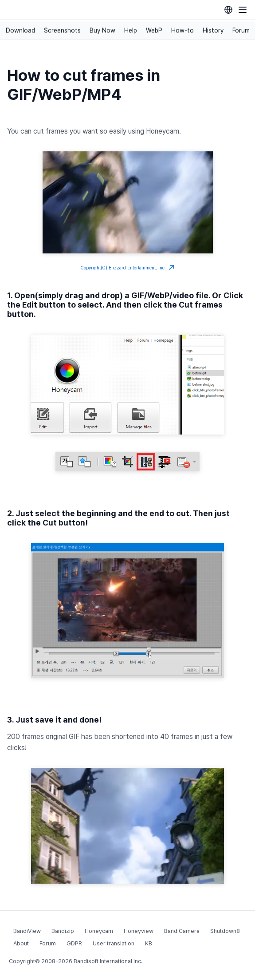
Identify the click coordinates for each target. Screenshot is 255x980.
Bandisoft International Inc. (108, 961)
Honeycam (99, 931)
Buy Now (102, 31)
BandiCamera (182, 931)
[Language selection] (228, 10)
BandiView (27, 931)
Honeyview (139, 931)
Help (131, 31)
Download (20, 31)
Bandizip (63, 931)
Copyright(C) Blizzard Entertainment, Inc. (127, 268)
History (213, 31)
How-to (182, 31)
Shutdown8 (225, 931)
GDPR (74, 943)
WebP (154, 31)
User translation (114, 943)
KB (149, 943)
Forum (241, 31)
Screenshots (62, 31)
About (21, 943)
